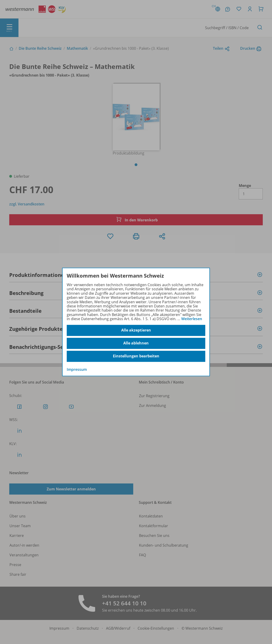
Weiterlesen (192, 319)
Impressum (77, 369)
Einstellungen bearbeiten (136, 356)
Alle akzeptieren (136, 330)
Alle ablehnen (136, 343)
